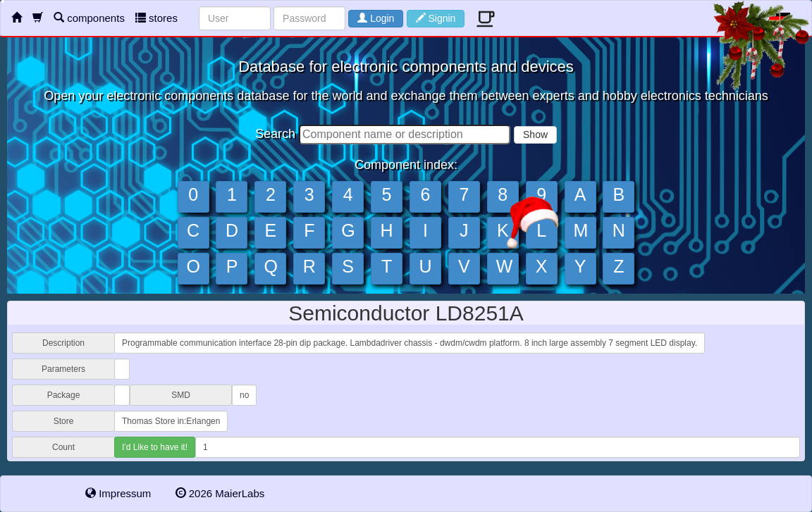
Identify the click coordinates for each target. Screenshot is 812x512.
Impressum (118, 493)
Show (535, 135)
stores (156, 18)
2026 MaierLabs (220, 493)
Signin (436, 18)
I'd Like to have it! (155, 447)
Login (376, 18)
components (89, 18)
